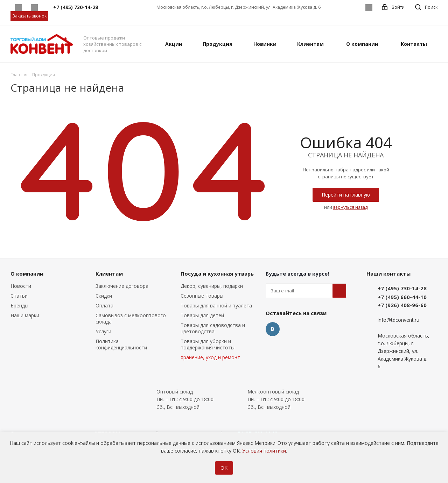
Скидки (104, 296)
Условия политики (264, 451)
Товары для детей (202, 315)
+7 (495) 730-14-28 (402, 288)
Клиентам (109, 274)
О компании (27, 274)
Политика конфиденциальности (121, 344)
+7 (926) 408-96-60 (402, 305)
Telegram (34, 8)
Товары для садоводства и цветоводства (213, 328)
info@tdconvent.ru (398, 320)
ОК (224, 468)
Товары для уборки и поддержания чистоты (208, 344)
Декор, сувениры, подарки (212, 286)
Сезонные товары (202, 296)
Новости (21, 286)
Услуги (103, 331)
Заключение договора (122, 286)
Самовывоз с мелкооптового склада (131, 318)
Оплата (104, 306)
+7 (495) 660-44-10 (402, 297)
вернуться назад (350, 207)
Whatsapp (18, 8)
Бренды (19, 306)
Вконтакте (369, 8)
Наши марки (25, 315)
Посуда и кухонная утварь (217, 274)
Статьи (19, 296)
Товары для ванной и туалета (216, 306)
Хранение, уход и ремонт (210, 357)
